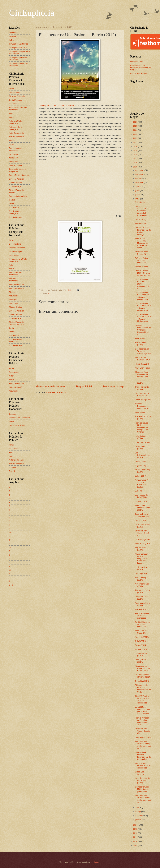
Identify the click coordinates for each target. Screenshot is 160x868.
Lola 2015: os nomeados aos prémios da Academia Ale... (143, 710)
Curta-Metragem (16, 100)
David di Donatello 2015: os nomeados (143, 624)
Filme (11, 89)
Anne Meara (140, 338)
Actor (11, 113)
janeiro (139, 820)
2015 (135, 167)
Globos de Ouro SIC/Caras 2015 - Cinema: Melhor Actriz (143, 318)
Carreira (13, 414)
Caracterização (16, 186)
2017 (135, 159)
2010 (135, 841)
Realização (14, 104)
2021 (135, 142)
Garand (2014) (141, 501)
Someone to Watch (17, 425)
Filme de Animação (17, 96)
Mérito (12, 421)
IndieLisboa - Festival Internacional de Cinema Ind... (143, 756)
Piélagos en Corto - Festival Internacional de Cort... (143, 689)
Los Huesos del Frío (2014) (142, 496)
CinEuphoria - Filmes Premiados (18, 59)
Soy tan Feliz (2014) (140, 549)
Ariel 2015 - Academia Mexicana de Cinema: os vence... (142, 243)
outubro (139, 178)
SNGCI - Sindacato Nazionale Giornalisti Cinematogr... (142, 211)
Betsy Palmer (141, 224)
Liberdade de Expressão (20, 418)
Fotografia (13, 162)
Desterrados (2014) (140, 448)
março (138, 812)
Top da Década (16, 217)
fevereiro (139, 816)
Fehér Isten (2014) (143, 400)
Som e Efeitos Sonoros (19, 175)
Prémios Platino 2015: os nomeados (142, 260)
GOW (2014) (140, 641)
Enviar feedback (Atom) (56, 392)
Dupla (12, 144)
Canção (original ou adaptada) (17, 170)
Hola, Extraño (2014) (141, 437)
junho (138, 195)
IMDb (11, 40)
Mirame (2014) (141, 649)
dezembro (140, 170)
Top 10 (12, 471)
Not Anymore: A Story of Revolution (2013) (142, 483)
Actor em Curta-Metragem (16, 122)
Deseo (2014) (141, 645)
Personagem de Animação (16, 149)
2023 (135, 134)
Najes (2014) (140, 465)
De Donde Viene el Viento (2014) (143, 676)
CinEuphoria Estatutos (19, 44)
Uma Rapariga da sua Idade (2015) (142, 780)
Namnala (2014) (142, 637)
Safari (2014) (140, 476)
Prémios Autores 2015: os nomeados (142, 616)
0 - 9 (11, 585)
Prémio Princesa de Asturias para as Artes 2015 (142, 721)
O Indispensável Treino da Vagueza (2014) (143, 351)
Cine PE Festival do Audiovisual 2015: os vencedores (142, 699)
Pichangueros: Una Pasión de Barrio (56, 106)
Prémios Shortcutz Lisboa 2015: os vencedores (143, 766)
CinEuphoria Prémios (18, 48)
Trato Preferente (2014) (142, 388)
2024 (135, 130)
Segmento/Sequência (18, 196)
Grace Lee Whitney (140, 773)
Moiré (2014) (140, 609)
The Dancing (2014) (140, 579)
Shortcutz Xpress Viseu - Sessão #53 (142, 533)
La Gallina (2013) (142, 539)
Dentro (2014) (141, 574)
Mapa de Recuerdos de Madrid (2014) (142, 406)
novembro (140, 174)
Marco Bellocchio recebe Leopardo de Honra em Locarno (142, 558)
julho (138, 191)
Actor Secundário (16, 133)
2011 (135, 837)
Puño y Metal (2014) (141, 661)
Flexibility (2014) (142, 364)
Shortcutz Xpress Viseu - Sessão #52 (142, 731)
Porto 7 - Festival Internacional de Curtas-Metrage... (143, 231)
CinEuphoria (32, 13)
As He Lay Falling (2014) (142, 471)
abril (138, 807)
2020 (135, 146)
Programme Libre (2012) (142, 604)
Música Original (16, 165)
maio (138, 199)
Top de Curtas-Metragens (15, 212)
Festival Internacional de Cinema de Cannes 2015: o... (143, 330)
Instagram (13, 36)
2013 (135, 829)
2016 (135, 163)
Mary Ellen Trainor (143, 368)
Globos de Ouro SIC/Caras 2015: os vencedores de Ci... (142, 284)
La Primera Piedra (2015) (143, 526)
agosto (139, 187)
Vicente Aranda (141, 267)
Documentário (15, 93)
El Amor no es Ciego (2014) (142, 632)
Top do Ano (14, 207)
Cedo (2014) (140, 461)
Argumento (14, 154)
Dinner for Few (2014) (141, 598)
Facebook (13, 33)
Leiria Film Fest (137, 62)
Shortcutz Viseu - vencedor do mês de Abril (142, 374)
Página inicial (84, 387)
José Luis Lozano (142, 442)
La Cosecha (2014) (140, 382)
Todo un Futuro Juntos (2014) (142, 515)
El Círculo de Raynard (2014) (143, 359)
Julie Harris (140, 202)
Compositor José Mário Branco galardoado (142, 789)
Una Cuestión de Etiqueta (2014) (143, 394)
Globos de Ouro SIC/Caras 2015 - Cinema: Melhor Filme (143, 296)
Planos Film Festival (139, 73)
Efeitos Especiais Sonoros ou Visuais (17, 323)
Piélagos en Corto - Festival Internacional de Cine (141, 68)
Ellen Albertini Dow (143, 737)
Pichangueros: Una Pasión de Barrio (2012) (142, 668)
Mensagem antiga (114, 387)
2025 (135, 126)
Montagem (14, 158)
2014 (135, 825)
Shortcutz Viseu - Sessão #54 (142, 253)
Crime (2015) (141, 219)
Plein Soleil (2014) (143, 543)
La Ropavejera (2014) (141, 568)
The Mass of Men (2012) (142, 591)
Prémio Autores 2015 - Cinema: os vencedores (143, 273)
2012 (135, 833)
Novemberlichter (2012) (142, 585)
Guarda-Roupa (15, 183)
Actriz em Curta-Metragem (16, 128)
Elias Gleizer (140, 412)
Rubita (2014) (141, 520)
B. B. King (139, 491)
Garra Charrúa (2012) (141, 654)
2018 (135, 155)
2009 (135, 845)
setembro (140, 182)
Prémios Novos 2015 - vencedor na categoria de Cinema (141, 427)
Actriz (12, 117)
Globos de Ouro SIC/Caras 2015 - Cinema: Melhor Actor (143, 307)
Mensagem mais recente (50, 387)
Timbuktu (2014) (142, 681)
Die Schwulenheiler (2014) (143, 455)
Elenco (12, 141)
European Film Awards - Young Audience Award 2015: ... (143, 745)
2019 (135, 150)
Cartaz (12, 200)
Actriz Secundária (17, 137)
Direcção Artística (17, 179)
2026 (135, 122)
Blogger (97, 862)
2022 (135, 138)
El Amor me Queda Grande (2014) (142, 508)
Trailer (12, 204)
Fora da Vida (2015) (140, 344)
